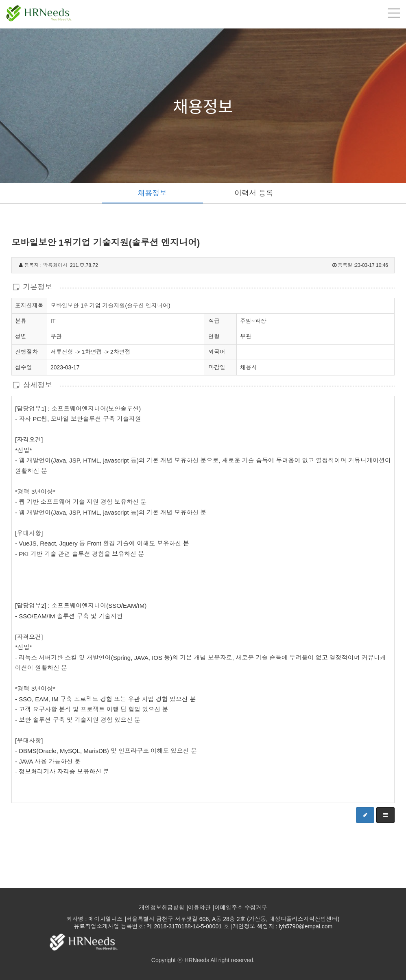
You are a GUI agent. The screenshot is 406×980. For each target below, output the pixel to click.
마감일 (217, 367)
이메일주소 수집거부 (241, 908)
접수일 (24, 367)
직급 (214, 321)
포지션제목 (29, 305)
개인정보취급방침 (162, 908)
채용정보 (152, 193)
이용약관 (199, 908)
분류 (21, 321)
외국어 (217, 352)
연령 (214, 336)
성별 (21, 336)
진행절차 (26, 351)
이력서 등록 (254, 193)
